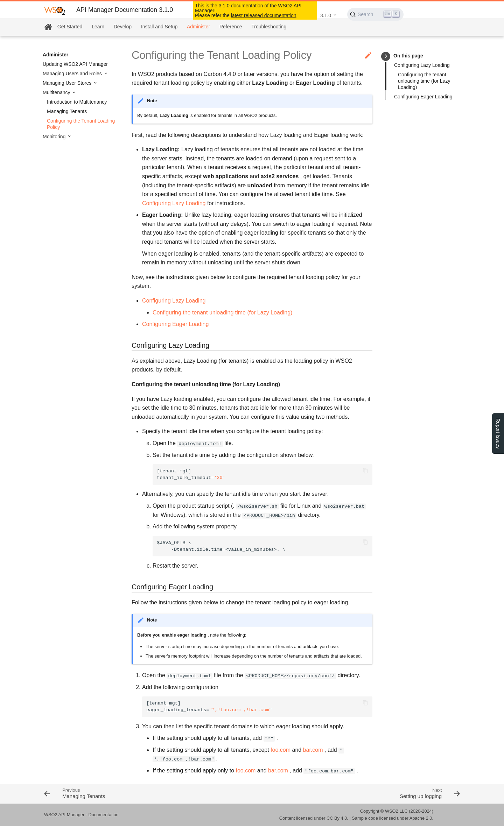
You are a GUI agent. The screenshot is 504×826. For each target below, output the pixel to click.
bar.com (313, 750)
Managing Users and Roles (73, 74)
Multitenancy (57, 92)
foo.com (281, 750)
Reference (231, 27)
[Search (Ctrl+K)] (375, 14)
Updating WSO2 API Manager (75, 64)
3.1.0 (326, 15)
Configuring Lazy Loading (422, 65)
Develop (123, 27)
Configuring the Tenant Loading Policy (81, 124)
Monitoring (55, 137)
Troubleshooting (269, 27)
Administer (198, 27)
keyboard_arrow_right (386, 56)
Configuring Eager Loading (423, 97)
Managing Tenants (67, 111)
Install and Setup (159, 27)
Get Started (70, 27)
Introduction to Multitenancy (77, 102)
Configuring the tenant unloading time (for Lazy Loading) (424, 81)
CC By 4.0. (337, 818)
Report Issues (498, 433)
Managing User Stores (68, 83)
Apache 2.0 (421, 818)
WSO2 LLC (396, 811)
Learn (98, 27)
